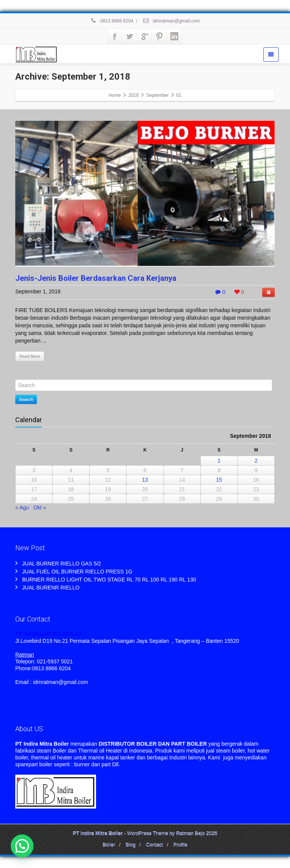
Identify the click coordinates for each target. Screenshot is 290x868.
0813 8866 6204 (112, 21)
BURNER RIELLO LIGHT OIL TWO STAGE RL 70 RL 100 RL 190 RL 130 (109, 580)
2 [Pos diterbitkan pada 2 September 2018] (256, 461)
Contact (155, 845)
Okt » (40, 508)
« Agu (22, 508)
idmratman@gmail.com (171, 21)
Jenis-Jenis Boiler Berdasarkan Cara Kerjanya (96, 278)
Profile (180, 845)
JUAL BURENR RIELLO (51, 588)
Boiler (109, 845)
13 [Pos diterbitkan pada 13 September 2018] (145, 480)
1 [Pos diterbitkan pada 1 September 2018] (219, 461)
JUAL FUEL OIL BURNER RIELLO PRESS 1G (77, 572)
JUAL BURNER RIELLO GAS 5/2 (62, 564)
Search (26, 399)
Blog (131, 845)
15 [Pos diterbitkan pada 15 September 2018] (219, 480)
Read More (30, 356)
